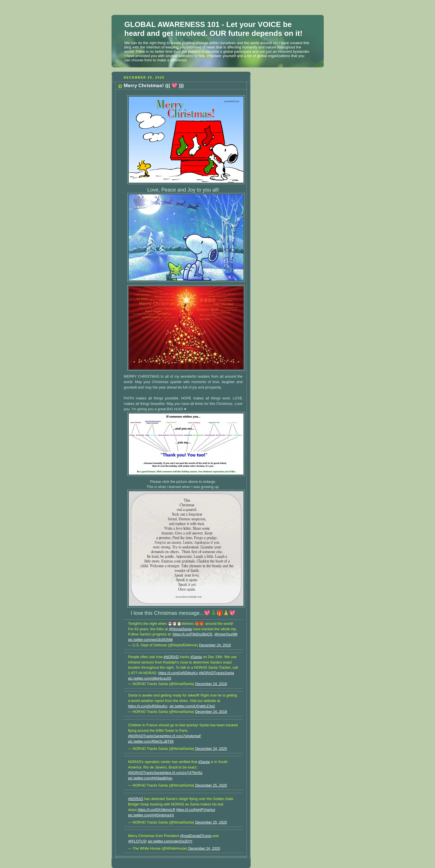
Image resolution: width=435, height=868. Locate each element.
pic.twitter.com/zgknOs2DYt (170, 841)
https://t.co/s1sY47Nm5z (183, 773)
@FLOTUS (137, 841)
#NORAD (171, 657)
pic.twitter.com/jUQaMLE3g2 (192, 706)
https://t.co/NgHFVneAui (196, 810)
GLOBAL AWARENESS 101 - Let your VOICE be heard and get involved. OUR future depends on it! (213, 29)
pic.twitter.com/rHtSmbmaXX (151, 815)
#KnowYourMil (226, 634)
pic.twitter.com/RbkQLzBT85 (151, 742)
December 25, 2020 (211, 785)
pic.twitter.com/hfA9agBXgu (150, 778)
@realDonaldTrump (196, 836)
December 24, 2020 (211, 749)
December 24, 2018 (215, 645)
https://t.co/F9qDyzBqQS (193, 634)
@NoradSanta (180, 629)
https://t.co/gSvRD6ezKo (178, 673)
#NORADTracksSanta (216, 673)
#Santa (196, 657)
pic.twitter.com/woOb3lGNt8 (151, 640)
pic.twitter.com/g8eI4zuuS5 (150, 678)
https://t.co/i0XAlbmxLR (156, 810)
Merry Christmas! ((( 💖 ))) (154, 86)
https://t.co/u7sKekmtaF (182, 736)
